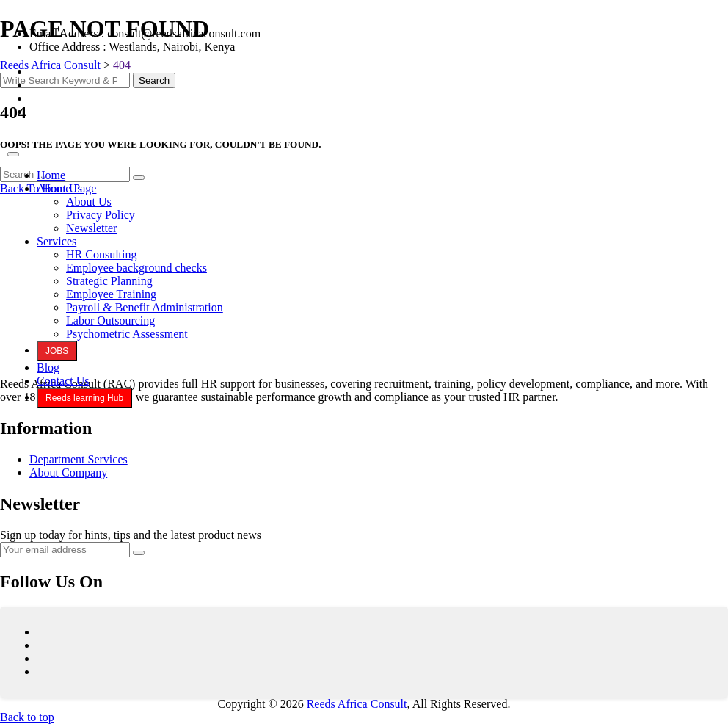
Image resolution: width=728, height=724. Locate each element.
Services (57, 241)
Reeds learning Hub (84, 398)
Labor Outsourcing (110, 321)
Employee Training (111, 294)
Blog (48, 368)
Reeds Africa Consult (357, 704)
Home (51, 175)
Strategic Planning (109, 281)
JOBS (57, 351)
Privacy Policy (101, 215)
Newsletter (91, 228)
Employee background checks (136, 268)
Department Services (79, 459)
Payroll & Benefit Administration (145, 307)
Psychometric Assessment (127, 334)
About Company (68, 473)
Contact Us (63, 381)
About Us (59, 188)
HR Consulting (101, 254)
